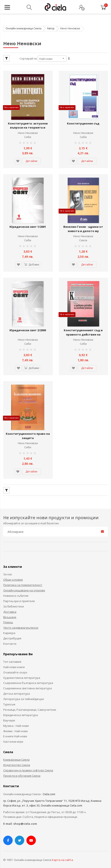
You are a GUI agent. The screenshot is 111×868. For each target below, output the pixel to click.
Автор (51, 28)
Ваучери (9, 715)
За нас (8, 569)
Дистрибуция (12, 633)
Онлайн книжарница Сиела (24, 28)
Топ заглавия (12, 657)
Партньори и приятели (19, 596)
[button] (18, 160)
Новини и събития (16, 591)
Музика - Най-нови (16, 721)
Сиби (28, 136)
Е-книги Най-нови (15, 731)
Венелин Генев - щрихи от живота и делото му (83, 226)
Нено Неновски (28, 132)
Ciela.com (49, 789)
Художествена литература (22, 673)
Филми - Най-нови (15, 726)
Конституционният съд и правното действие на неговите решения (83, 331)
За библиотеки (14, 601)
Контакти (10, 639)
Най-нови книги (14, 662)
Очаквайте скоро (15, 667)
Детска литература (17, 688)
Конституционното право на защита (28, 431)
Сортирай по (28, 58)
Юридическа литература (21, 710)
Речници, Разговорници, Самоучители (30, 705)
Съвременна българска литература (28, 678)
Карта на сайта (62, 855)
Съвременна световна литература (27, 683)
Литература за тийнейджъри (24, 694)
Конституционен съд (83, 122)
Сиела (83, 238)
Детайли (31, 160)
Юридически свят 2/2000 (28, 326)
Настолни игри (13, 736)
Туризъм (9, 699)
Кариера (9, 628)
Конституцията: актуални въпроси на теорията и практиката (28, 126)
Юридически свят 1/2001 (28, 224)
